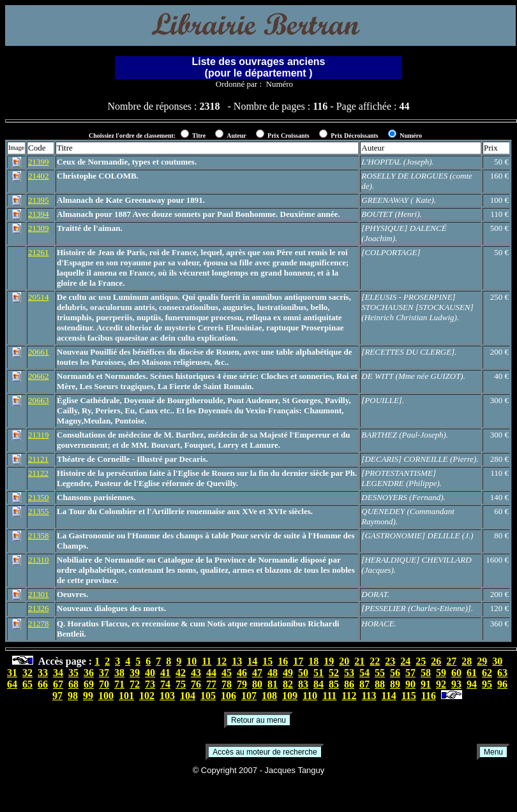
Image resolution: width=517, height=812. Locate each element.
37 (104, 673)
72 (135, 684)
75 (181, 684)
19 (329, 661)
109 (290, 696)
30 (497, 661)
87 (364, 684)
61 (472, 673)
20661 (39, 352)
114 (389, 696)
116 (429, 696)
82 (288, 684)
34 (58, 673)
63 (502, 673)
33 (43, 673)
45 (227, 673)
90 (410, 684)
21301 (39, 594)
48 (273, 673)
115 (409, 696)
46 (242, 673)
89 (395, 684)
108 (269, 696)
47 (257, 673)
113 (369, 696)
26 (436, 661)
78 (227, 684)
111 (329, 696)
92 (441, 684)
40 (150, 673)
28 (467, 661)
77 (211, 684)
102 (147, 696)
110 (310, 696)
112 (349, 696)
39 (135, 673)
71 (119, 684)
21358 (39, 535)
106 (229, 696)
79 (242, 684)
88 (380, 684)
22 (375, 661)
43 (196, 673)
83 (303, 684)
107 (249, 696)
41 (165, 673)
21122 (38, 473)
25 (421, 661)
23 (390, 661)
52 (334, 673)
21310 (39, 560)
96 (502, 684)
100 (106, 696)
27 (451, 661)
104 (188, 696)
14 (252, 661)
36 (89, 673)
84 (318, 684)
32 (27, 673)
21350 (39, 497)
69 (89, 684)
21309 (39, 228)
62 (487, 673)
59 (441, 673)
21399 (39, 162)
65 (27, 684)
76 (196, 684)
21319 (39, 435)
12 (221, 661)
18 (313, 661)
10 (191, 661)
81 (273, 684)
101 (126, 696)
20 (344, 661)
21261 (39, 252)
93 (456, 684)
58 (426, 673)
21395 (39, 200)
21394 (39, 214)
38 (119, 673)
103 (167, 696)
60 (456, 673)
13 (237, 661)
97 (57, 696)
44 (211, 673)
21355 (39, 511)
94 (472, 684)
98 (73, 696)
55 (380, 673)
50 (303, 673)
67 (58, 684)
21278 (39, 624)
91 (426, 684)
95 (487, 684)
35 (73, 673)
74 (165, 684)
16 (283, 661)
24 (405, 661)
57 (410, 673)
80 (257, 684)
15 (267, 661)
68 (73, 684)
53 (349, 673)
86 (349, 684)
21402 (39, 176)
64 (12, 684)
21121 (38, 459)
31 (12, 673)
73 (150, 684)
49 (288, 673)
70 (104, 684)
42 (181, 673)
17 (298, 661)
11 (206, 661)
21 (359, 661)
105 (208, 696)
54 (364, 673)
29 (482, 661)
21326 (39, 608)
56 (395, 673)
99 (88, 696)
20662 (39, 376)
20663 (39, 400)
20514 (39, 297)
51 (318, 673)
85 (334, 684)
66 (43, 684)
